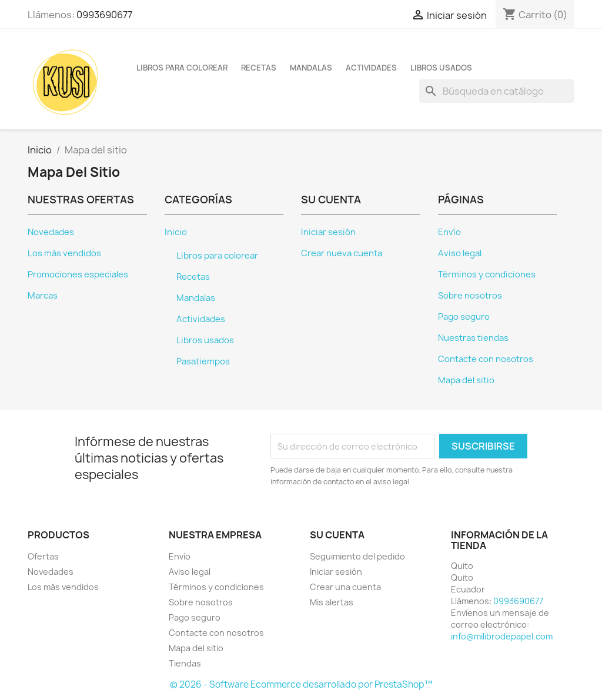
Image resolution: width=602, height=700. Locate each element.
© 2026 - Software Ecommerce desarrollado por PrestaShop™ (301, 684)
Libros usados (441, 68)
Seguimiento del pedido (357, 556)
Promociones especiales (78, 274)
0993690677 (104, 15)
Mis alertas (332, 602)
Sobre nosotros (470, 296)
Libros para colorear (182, 68)
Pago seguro (464, 317)
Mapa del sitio (466, 380)
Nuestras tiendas (473, 338)
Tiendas (185, 663)
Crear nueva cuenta (342, 253)
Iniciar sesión (328, 232)
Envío (449, 232)
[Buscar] (497, 91)
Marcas (43, 296)
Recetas (259, 68)
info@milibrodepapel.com (502, 636)
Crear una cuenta (345, 587)
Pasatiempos (203, 361)
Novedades (51, 232)
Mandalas (311, 68)
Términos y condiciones (487, 274)
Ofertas (43, 556)
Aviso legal (460, 253)
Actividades (371, 68)
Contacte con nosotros (486, 359)
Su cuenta (337, 535)
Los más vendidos (64, 253)
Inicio (176, 232)
